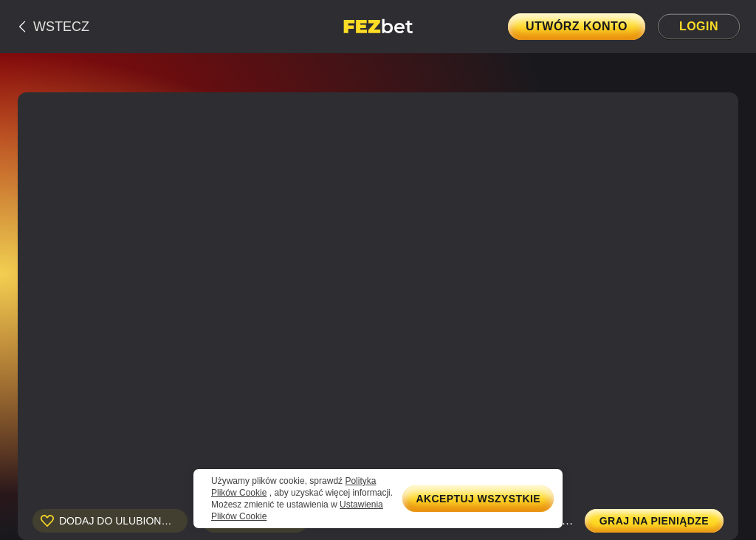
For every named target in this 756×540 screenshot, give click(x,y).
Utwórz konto (577, 26)
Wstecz (61, 27)
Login (699, 26)
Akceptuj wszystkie (478, 499)
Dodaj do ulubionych (121, 521)
